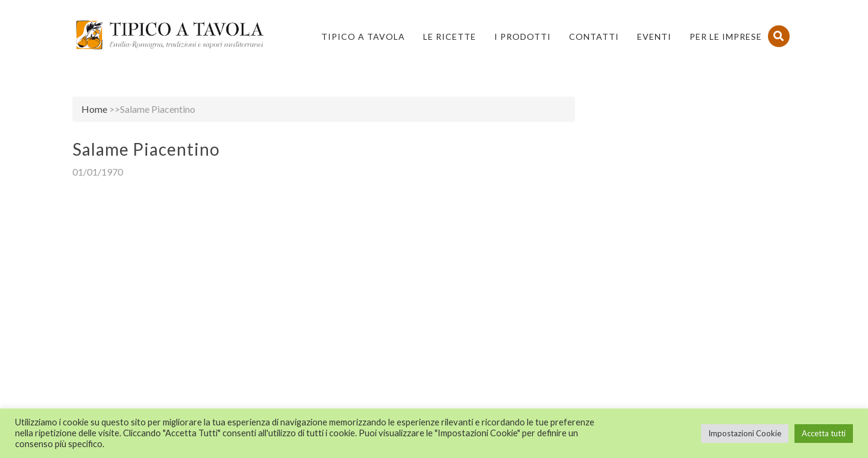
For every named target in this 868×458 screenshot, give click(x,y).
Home (94, 109)
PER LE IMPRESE (726, 37)
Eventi (654, 37)
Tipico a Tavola (363, 37)
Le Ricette (450, 37)
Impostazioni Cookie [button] (745, 433)
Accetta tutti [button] (824, 433)
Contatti (594, 37)
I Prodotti (523, 37)
